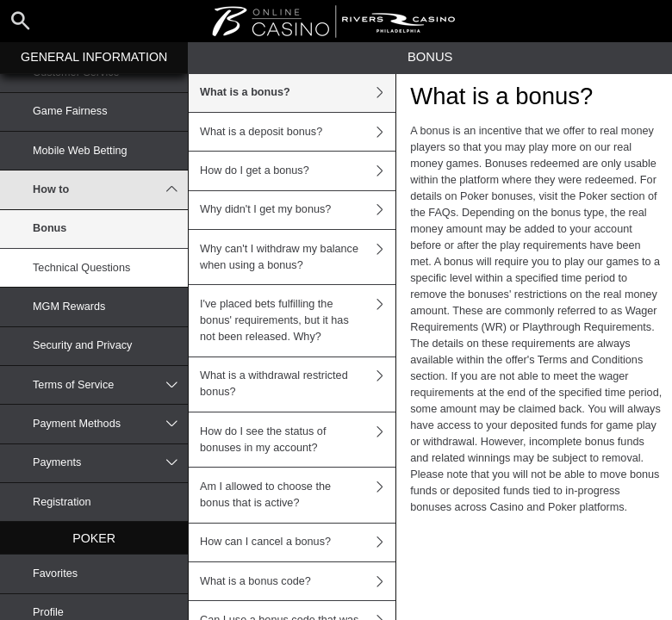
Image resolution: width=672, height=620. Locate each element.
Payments (110, 463)
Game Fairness (70, 111)
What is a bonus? (298, 93)
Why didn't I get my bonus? (298, 210)
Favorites (55, 573)
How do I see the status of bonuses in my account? (298, 440)
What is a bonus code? (298, 581)
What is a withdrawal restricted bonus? (298, 384)
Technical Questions (81, 268)
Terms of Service (110, 385)
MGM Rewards (69, 307)
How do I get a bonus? (298, 170)
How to (110, 189)
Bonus (50, 228)
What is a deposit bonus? (298, 132)
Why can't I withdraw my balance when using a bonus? (298, 257)
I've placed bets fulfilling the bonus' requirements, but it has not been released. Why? (298, 320)
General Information (94, 57)
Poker (94, 538)
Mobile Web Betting (80, 151)
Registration (62, 502)
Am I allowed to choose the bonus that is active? (298, 495)
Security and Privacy (82, 345)
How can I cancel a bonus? (298, 542)
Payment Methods (110, 424)
